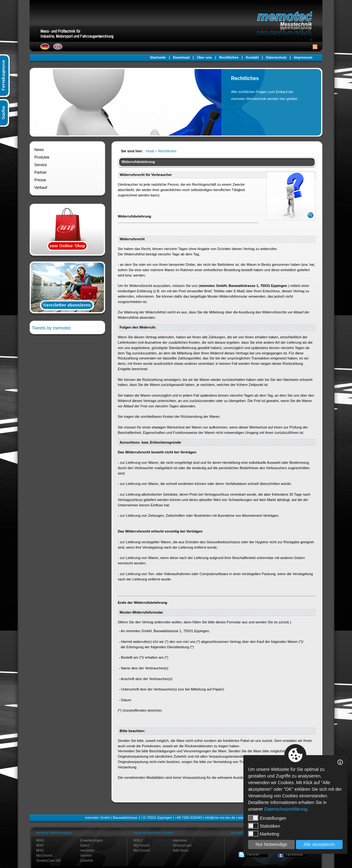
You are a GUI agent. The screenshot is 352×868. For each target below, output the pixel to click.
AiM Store (181, 850)
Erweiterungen (92, 840)
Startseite (158, 57)
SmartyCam (182, 845)
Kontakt (252, 57)
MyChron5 (44, 855)
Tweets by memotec (51, 328)
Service (41, 165)
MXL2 (138, 840)
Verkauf (41, 188)
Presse (40, 180)
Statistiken (264, 826)
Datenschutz (276, 57)
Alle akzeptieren (319, 844)
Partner (40, 172)
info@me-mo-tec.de (220, 818)
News (39, 150)
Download (182, 57)
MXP (40, 845)
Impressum (303, 57)
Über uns (204, 57)
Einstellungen (267, 818)
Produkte (42, 157)
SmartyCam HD (48, 860)
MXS (40, 850)
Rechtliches (229, 57)
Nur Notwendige (271, 844)
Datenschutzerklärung (286, 809)
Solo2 (85, 845)
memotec (88, 850)
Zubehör (87, 860)
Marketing (264, 834)
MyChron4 (142, 850)
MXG (40, 840)
